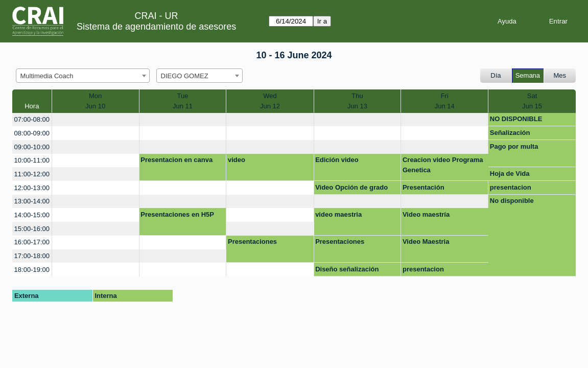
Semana (528, 75)
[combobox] (83, 76)
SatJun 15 (532, 101)
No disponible (512, 201)
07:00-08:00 (32, 119)
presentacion (511, 187)
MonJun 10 (95, 101)
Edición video (337, 160)
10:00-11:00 (32, 160)
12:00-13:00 (32, 188)
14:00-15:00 (32, 215)
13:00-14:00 (32, 201)
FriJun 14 (445, 101)
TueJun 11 (183, 101)
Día (496, 75)
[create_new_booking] (96, 120)
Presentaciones (252, 241)
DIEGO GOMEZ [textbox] (185, 76)
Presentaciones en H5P (177, 214)
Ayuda (507, 21)
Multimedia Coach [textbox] (47, 76)
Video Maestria (426, 241)
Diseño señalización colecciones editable (348, 271)
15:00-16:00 (32, 229)
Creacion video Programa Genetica (443, 165)
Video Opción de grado (351, 187)
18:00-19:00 (32, 270)
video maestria (338, 214)
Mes (560, 75)
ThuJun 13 (357, 101)
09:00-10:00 (32, 147)
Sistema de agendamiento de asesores (156, 27)
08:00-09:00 (32, 133)
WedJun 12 (270, 101)
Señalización (510, 133)
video (237, 160)
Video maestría (426, 214)
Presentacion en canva (177, 160)
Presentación (424, 187)
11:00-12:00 (32, 174)
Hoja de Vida (510, 174)
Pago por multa (514, 146)
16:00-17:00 (32, 242)
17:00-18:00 (32, 256)
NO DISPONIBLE (516, 119)
